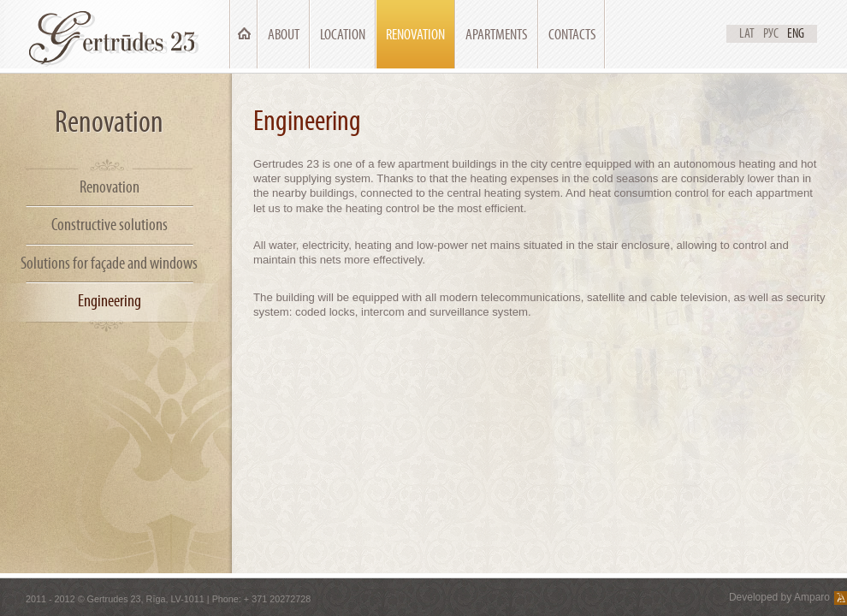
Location (343, 35)
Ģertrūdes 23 (117, 34)
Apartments (497, 35)
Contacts (572, 35)
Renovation (415, 35)
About (284, 35)
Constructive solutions (110, 225)
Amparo (812, 597)
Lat (747, 33)
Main (244, 35)
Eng (796, 33)
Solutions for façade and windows (109, 263)
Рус (771, 33)
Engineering (110, 301)
